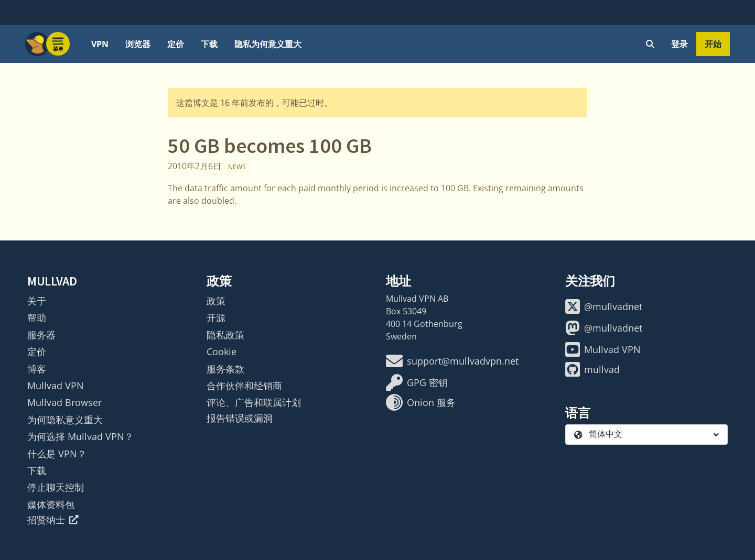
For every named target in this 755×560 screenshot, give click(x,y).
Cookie (222, 352)
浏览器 (138, 44)
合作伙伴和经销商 (244, 386)
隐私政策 (225, 335)
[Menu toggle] (58, 44)
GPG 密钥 (417, 382)
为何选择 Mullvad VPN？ (80, 436)
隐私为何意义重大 (268, 44)
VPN (100, 44)
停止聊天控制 (56, 487)
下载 (209, 44)
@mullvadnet (604, 306)
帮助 (37, 317)
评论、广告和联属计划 (254, 402)
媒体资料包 (51, 504)
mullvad (592, 369)
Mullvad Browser (64, 402)
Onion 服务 (421, 402)
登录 (679, 44)
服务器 (41, 335)
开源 (216, 317)
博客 (37, 369)
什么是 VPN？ (57, 454)
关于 (37, 301)
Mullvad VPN (56, 386)
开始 (713, 44)
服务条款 (225, 369)
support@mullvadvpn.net (452, 361)
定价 (176, 44)
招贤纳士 (53, 520)
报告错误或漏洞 (240, 418)
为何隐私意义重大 (65, 420)
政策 (216, 301)
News (237, 167)
